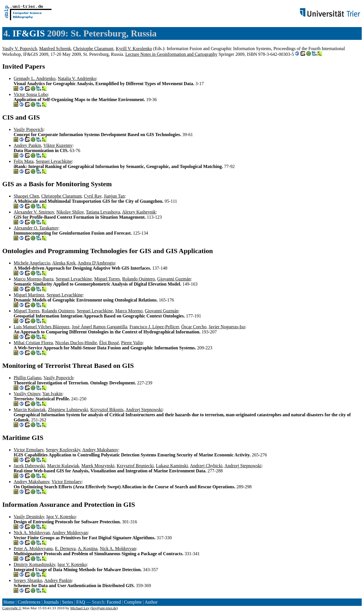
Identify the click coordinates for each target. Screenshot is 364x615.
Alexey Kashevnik (139, 212)
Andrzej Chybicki (206, 466)
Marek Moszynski (98, 466)
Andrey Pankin (27, 145)
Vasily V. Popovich (20, 49)
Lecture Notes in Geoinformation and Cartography (171, 54)
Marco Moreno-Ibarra (34, 279)
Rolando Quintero (139, 279)
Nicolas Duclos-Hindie (76, 343)
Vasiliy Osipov (27, 394)
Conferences (29, 602)
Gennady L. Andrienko (35, 78)
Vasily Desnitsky (29, 517)
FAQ (81, 602)
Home (9, 602)
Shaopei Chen (26, 196)
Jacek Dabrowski (29, 466)
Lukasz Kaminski (172, 466)
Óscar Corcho (194, 327)
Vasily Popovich (28, 129)
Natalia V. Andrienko (77, 78)
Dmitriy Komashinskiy (34, 564)
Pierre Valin (132, 343)
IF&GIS (29, 33)
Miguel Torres (107, 279)
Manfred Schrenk (55, 49)
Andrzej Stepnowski (144, 410)
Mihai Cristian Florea (33, 343)
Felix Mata (24, 161)
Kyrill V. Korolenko (134, 49)
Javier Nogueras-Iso (227, 327)
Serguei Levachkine (54, 161)
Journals (51, 602)
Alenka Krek (64, 263)
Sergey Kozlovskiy (63, 450)
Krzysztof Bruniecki (135, 466)
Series (68, 602)
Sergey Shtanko (28, 580)
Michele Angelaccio (32, 263)
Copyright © (12, 608)
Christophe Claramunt (93, 49)
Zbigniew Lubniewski (68, 410)
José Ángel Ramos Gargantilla (99, 327)
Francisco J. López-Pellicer (154, 327)
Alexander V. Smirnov (34, 212)
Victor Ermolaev (29, 450)
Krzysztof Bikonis (107, 410)
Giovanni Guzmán (174, 279)
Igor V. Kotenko (61, 517)
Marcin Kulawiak (30, 410)
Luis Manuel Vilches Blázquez (42, 327)
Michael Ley (80, 608)
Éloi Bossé (109, 343)
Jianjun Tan (114, 196)
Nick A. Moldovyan (32, 533)
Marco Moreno (129, 311)
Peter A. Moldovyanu (33, 549)
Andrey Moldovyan (70, 533)
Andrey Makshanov (100, 450)
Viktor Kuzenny (58, 145)
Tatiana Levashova (103, 212)
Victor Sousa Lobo (31, 94)
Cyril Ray (93, 196)
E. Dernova (65, 549)
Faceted (114, 602)
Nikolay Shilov (70, 212)
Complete (133, 602)
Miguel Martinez (29, 295)
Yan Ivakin (52, 394)
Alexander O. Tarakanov (36, 228)
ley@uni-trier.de (104, 608)
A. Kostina (87, 549)
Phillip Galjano (27, 378)
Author (151, 602)
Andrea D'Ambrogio (96, 263)
